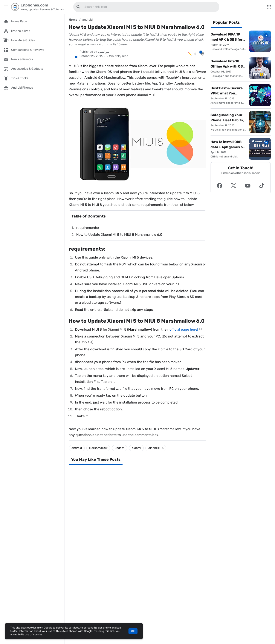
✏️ (190, 54)
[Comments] (203, 54)
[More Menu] (269, 7)
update (120, 448)
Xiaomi (136, 448)
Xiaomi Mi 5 (156, 448)
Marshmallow (98, 448)
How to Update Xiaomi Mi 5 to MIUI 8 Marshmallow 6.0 (119, 235)
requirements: (88, 228)
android (87, 20)
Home (73, 20)
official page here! (184, 329)
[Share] (195, 54)
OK (133, 631)
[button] (220, 186)
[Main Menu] (6, 7)
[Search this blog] (78, 7)
